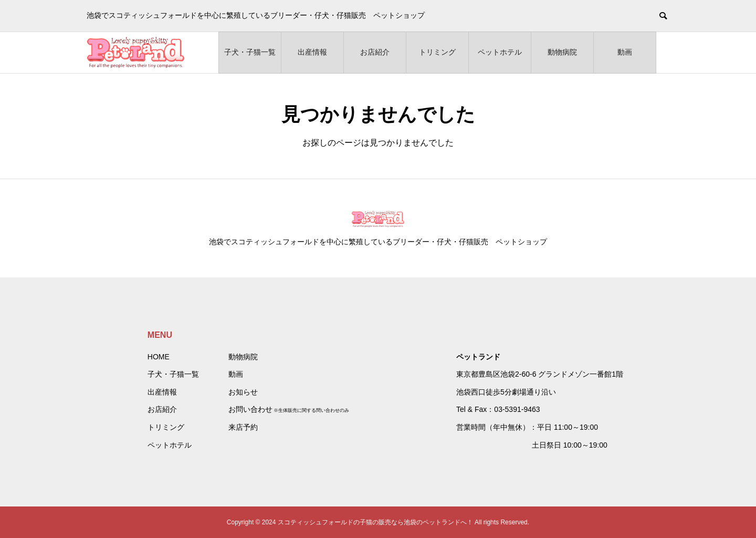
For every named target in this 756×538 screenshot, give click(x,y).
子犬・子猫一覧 (250, 52)
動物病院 (562, 52)
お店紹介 (375, 52)
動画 (625, 52)
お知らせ (243, 392)
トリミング (437, 52)
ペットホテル (500, 52)
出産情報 (312, 52)
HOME (159, 357)
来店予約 (243, 427)
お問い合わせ (250, 409)
